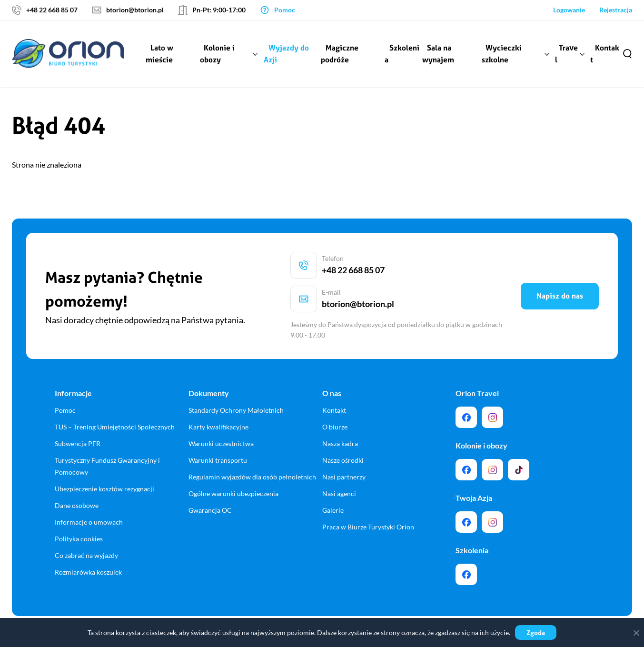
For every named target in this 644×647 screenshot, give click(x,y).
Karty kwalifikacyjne (218, 400)
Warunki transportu (218, 433)
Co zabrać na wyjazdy (86, 528)
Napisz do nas (560, 282)
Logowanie (569, 10)
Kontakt (605, 54)
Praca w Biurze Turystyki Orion (368, 500)
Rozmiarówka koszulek (88, 545)
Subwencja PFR (78, 416)
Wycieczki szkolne (502, 54)
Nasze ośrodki (343, 433)
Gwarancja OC (210, 483)
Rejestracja (616, 10)
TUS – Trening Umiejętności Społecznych (115, 400)
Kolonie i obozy (219, 54)
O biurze (335, 400)
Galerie (333, 483)
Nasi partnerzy (344, 450)
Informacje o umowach (89, 495)
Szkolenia (402, 54)
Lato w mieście (161, 54)
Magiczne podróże (341, 54)
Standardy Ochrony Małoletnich (236, 383)
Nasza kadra (340, 416)
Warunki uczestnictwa (221, 416)
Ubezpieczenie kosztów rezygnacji (104, 462)
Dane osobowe (77, 478)
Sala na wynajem (439, 54)
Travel (567, 54)
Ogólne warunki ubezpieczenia (233, 466)
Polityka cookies (79, 512)
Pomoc (65, 383)
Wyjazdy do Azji (287, 54)
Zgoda (536, 632)
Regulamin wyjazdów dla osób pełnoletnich (252, 450)
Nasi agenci (339, 466)
